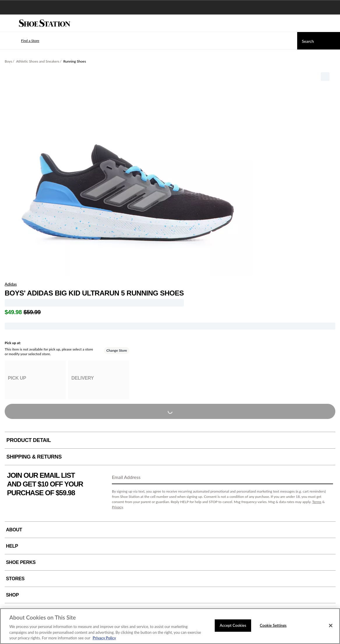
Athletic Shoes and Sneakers (38, 61)
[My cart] (332, 23)
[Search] (319, 41)
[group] (35, 380)
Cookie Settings (273, 625)
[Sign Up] (327, 477)
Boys (8, 61)
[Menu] (9, 23)
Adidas (11, 284)
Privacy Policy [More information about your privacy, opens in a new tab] (104, 638)
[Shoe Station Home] (45, 23)
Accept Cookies (233, 625)
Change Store (117, 350)
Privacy (117, 507)
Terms (317, 502)
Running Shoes (75, 61)
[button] (22, 41)
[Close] (331, 626)
